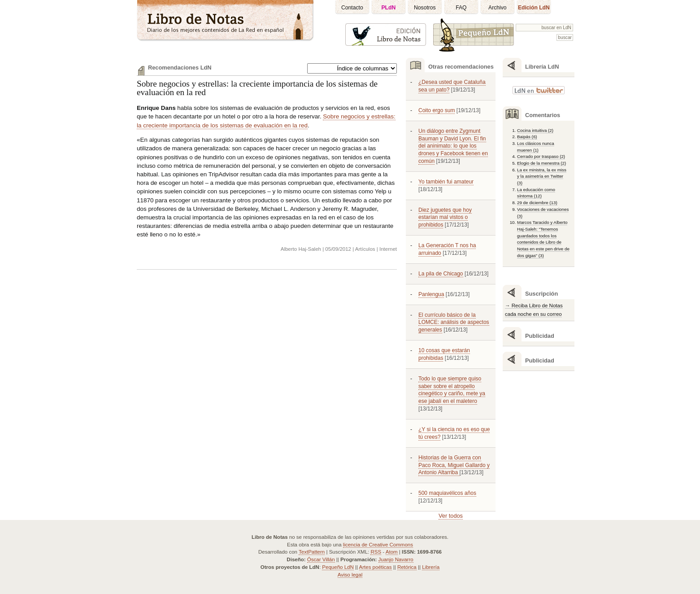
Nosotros (425, 8)
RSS (376, 552)
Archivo (498, 8)
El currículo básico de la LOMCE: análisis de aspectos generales (454, 323)
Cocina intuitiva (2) (535, 130)
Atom (392, 552)
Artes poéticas (376, 567)
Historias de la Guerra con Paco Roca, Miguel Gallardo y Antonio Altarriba (454, 465)
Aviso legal (350, 575)
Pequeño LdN (338, 567)
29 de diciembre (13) (537, 203)
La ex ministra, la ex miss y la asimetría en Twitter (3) (542, 176)
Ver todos (451, 516)
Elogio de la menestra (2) (541, 163)
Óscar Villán (321, 559)
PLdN (389, 8)
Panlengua (431, 294)
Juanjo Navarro (396, 559)
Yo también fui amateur (446, 182)
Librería (431, 567)
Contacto (352, 8)
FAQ (461, 8)
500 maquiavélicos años (447, 493)
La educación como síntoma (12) (536, 193)
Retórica (407, 567)
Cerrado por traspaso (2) (541, 156)
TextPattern (312, 552)
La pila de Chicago (441, 274)
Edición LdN (534, 8)
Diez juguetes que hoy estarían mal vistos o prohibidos (445, 218)
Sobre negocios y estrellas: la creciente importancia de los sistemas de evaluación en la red (257, 88)
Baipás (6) (527, 137)
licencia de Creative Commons (378, 545)
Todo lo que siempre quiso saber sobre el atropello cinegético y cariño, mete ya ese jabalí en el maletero (452, 390)
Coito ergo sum (437, 110)
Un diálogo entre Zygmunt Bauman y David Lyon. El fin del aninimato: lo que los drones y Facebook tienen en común (453, 146)
